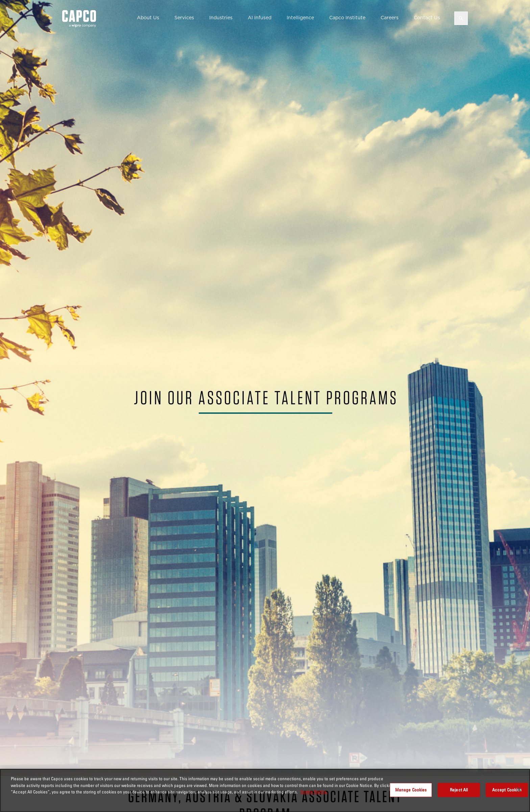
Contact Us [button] (427, 18)
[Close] (519, 790)
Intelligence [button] (300, 18)
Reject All (459, 790)
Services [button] (184, 18)
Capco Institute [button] (347, 18)
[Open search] (461, 18)
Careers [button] (390, 18)
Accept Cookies (507, 790)
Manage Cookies (411, 790)
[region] (265, 790)
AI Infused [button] (260, 18)
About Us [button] (148, 18)
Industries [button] (221, 18)
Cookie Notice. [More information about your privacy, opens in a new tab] (314, 792)
